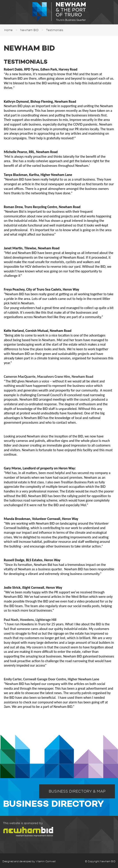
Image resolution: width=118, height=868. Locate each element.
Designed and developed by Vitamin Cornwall (29, 861)
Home (8, 30)
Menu (7, 12)
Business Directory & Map (77, 791)
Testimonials (55, 30)
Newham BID (29, 30)
